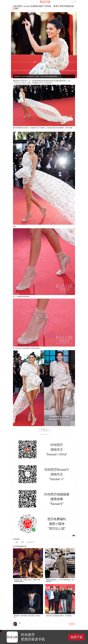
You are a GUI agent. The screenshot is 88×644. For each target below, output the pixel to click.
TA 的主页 (71, 624)
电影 (23, 542)
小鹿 (18, 11)
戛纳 (17, 542)
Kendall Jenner (30, 542)
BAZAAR (45, 2)
